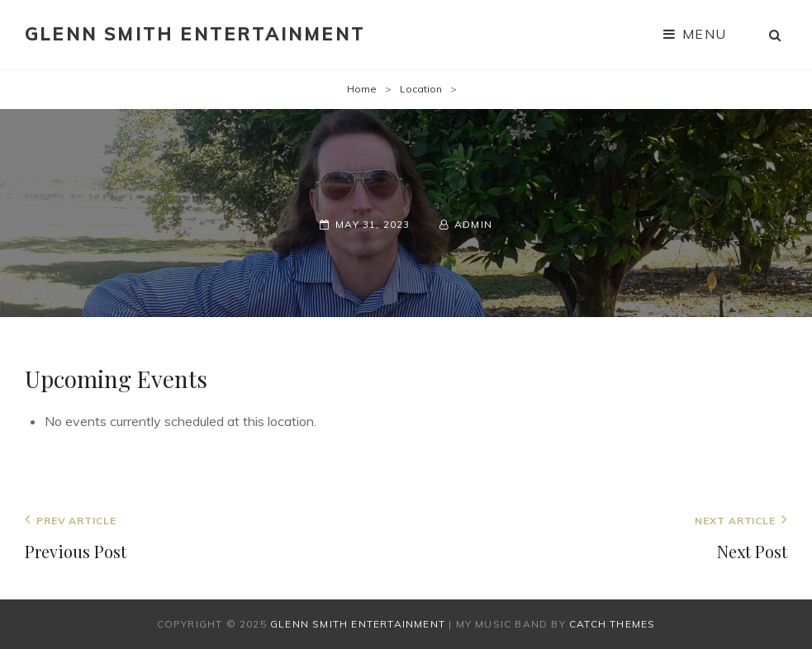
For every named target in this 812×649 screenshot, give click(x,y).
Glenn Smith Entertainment (195, 34)
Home (362, 89)
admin (473, 224)
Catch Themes (612, 624)
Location (421, 89)
